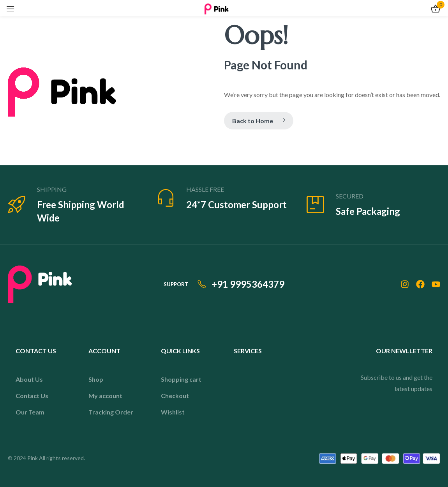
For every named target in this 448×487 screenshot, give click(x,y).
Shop (96, 379)
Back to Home (259, 121)
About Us (29, 379)
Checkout (175, 396)
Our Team (30, 412)
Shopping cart (181, 379)
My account (105, 396)
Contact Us (32, 396)
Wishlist (173, 412)
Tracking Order (111, 412)
